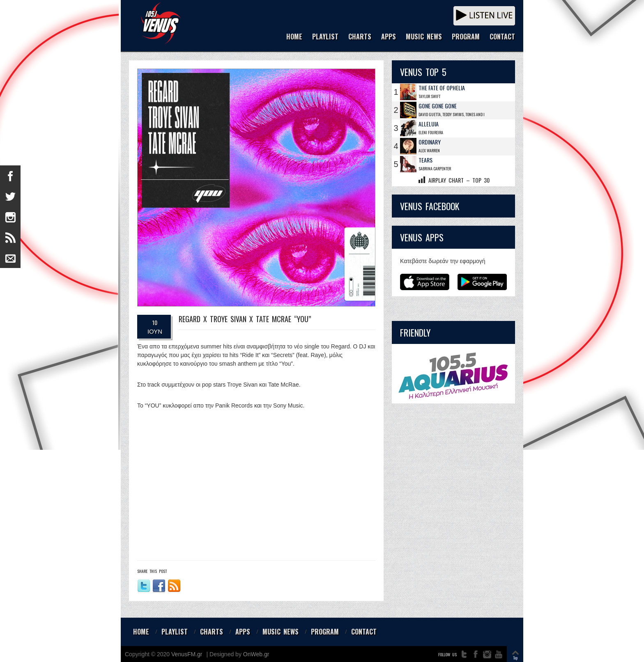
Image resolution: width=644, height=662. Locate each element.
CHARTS (360, 37)
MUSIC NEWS (424, 37)
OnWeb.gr (256, 654)
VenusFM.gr (187, 654)
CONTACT (502, 37)
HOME (294, 37)
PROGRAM (466, 37)
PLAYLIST (325, 37)
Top (515, 658)
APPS (389, 37)
